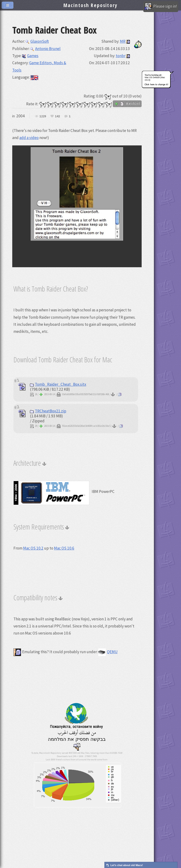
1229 (43, 116)
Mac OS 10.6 (64, 548)
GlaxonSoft (37, 41)
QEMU (108, 652)
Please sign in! (161, 7)
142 (57, 116)
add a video (29, 138)
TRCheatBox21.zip (48, 411)
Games (30, 56)
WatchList (127, 103)
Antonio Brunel (45, 49)
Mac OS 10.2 (33, 548)
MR (123, 41)
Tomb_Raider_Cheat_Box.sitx (58, 384)
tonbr (121, 56)
